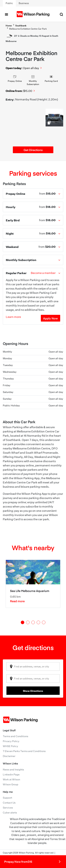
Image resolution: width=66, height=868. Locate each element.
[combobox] (33, 666)
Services (8, 808)
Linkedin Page (11, 775)
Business (24, 3)
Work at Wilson (11, 779)
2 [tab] (28, 622)
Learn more (13, 317)
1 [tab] (23, 622)
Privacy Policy (11, 741)
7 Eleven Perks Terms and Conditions (24, 751)
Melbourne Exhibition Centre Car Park (28, 29)
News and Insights (13, 770)
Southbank (21, 26)
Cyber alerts (10, 813)
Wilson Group (11, 784)
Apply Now (51, 318)
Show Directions (33, 691)
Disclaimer (9, 756)
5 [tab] (44, 622)
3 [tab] (33, 622)
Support (7, 798)
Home (9, 26)
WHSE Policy (10, 746)
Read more (17, 601)
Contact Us (9, 803)
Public (9, 3)
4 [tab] (38, 622)
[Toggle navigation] (6, 14)
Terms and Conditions (15, 736)
